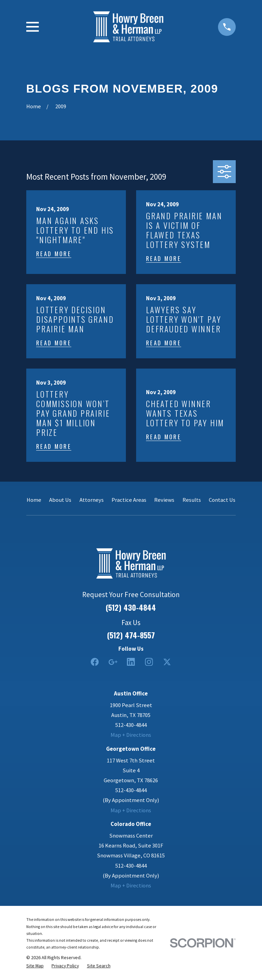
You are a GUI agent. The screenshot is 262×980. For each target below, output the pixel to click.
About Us (60, 500)
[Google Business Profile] (113, 662)
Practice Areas (129, 500)
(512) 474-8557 (131, 635)
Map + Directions (131, 735)
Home (34, 500)
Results (192, 500)
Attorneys (92, 500)
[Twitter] (167, 662)
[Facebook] (95, 662)
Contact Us (222, 500)
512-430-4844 (131, 725)
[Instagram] (149, 662)
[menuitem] (35, 966)
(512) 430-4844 (131, 607)
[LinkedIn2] (131, 662)
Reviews (164, 500)
